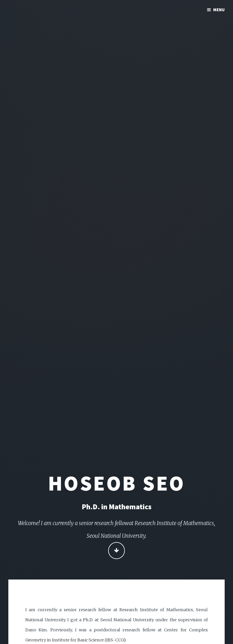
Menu (219, 10)
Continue (117, 551)
